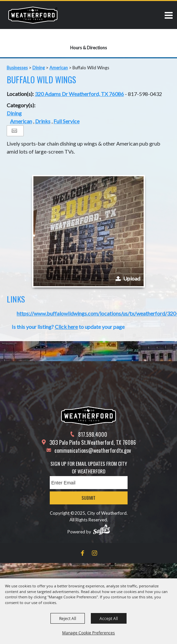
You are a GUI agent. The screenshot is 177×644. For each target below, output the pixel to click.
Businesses (17, 68)
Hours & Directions (88, 48)
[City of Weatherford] (33, 15)
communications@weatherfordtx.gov (93, 450)
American (59, 68)
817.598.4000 (93, 434)
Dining (39, 68)
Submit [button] (88, 498)
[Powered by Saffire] (102, 529)
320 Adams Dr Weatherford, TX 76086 (79, 94)
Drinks (43, 121)
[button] (88, 231)
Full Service (66, 121)
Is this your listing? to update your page (68, 327)
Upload (132, 278)
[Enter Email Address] (89, 483)
